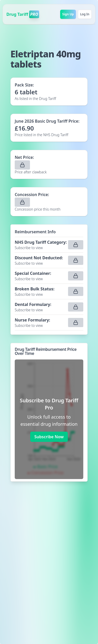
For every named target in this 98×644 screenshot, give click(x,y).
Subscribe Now (49, 437)
